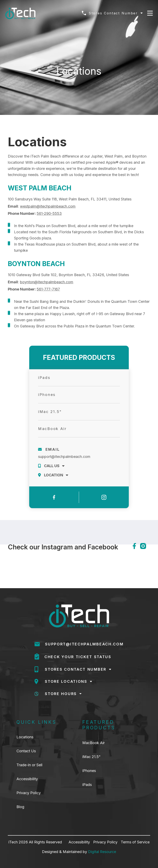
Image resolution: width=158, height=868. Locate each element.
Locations (25, 737)
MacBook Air (94, 743)
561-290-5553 (49, 213)
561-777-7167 (48, 289)
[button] (112, 13)
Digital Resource (102, 852)
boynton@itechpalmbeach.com (47, 282)
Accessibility (27, 779)
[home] (20, 13)
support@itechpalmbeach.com (64, 457)
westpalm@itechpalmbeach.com (48, 206)
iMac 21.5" (91, 757)
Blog (20, 807)
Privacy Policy (29, 793)
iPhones (89, 771)
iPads (87, 785)
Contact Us (26, 751)
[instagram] (145, 546)
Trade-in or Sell (29, 765)
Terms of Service (135, 842)
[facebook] (134, 546)
